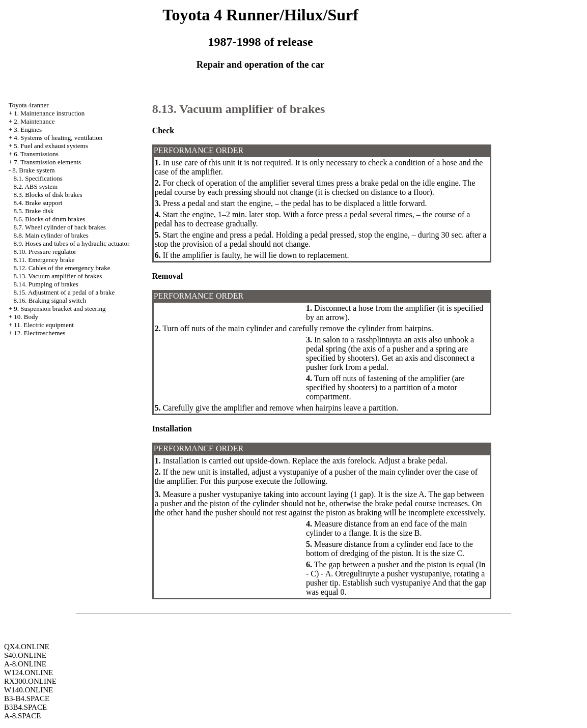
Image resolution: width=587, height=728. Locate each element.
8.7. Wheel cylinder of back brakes (59, 227)
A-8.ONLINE (25, 664)
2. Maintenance (34, 121)
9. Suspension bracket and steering (60, 309)
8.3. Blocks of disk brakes (48, 195)
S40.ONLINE (25, 655)
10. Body (26, 317)
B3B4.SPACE (25, 707)
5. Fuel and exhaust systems (51, 146)
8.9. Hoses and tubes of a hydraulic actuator (71, 243)
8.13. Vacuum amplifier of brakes (58, 276)
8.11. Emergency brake (44, 260)
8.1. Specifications (38, 178)
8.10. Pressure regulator (45, 252)
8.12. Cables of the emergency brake (62, 268)
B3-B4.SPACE (27, 698)
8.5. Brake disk (33, 211)
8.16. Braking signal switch (50, 300)
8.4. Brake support (38, 203)
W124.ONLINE (29, 673)
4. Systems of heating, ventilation (58, 138)
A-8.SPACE (22, 716)
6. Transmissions (36, 154)
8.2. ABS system (35, 186)
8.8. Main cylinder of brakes (51, 235)
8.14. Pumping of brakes (46, 284)
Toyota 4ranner (29, 105)
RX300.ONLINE (30, 681)
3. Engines (28, 129)
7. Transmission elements (47, 162)
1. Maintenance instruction (49, 113)
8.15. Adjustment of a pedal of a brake (64, 292)
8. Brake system (33, 170)
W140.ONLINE (29, 690)
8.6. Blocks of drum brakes (49, 219)
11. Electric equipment (44, 325)
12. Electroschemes (39, 333)
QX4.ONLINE (27, 647)
